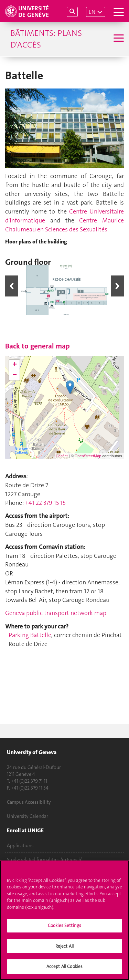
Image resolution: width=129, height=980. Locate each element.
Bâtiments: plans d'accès (46, 39)
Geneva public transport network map (56, 613)
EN (92, 12)
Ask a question (22, 874)
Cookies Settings (64, 941)
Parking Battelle (30, 635)
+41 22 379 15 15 (45, 503)
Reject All (64, 961)
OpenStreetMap (88, 456)
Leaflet (62, 456)
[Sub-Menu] (118, 39)
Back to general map (37, 346)
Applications (20, 845)
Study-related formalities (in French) (45, 859)
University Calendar (28, 816)
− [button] (15, 375)
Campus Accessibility (29, 802)
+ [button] (15, 365)
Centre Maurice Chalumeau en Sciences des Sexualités (64, 225)
